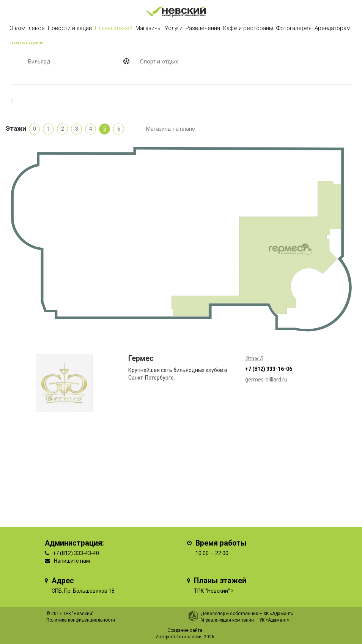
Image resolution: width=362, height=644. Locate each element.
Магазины (149, 28)
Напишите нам (72, 561)
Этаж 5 (254, 358)
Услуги (174, 28)
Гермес (141, 358)
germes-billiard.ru (266, 380)
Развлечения (203, 28)
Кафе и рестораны (248, 28)
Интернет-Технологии (179, 637)
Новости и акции (70, 28)
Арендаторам (333, 28)
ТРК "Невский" (212, 591)
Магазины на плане (171, 129)
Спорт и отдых (159, 62)
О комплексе (27, 28)
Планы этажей (114, 28)
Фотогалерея (294, 28)
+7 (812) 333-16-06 (269, 369)
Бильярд (39, 62)
